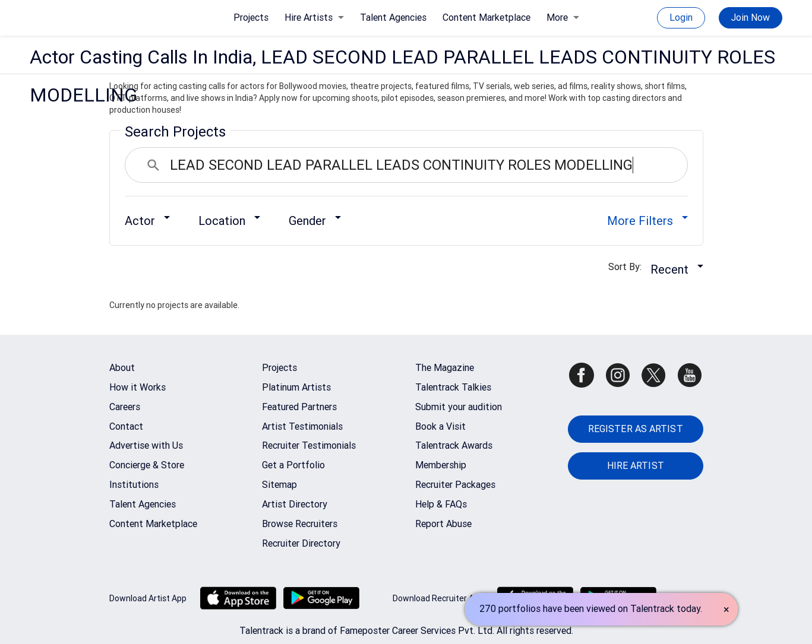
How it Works (138, 387)
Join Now (751, 18)
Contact (126, 426)
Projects (251, 18)
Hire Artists (314, 18)
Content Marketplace (486, 18)
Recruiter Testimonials (309, 445)
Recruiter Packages (455, 485)
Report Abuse (443, 524)
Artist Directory (295, 504)
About (122, 368)
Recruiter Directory (301, 543)
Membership (441, 465)
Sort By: (628, 267)
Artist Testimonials (302, 426)
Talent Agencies (393, 18)
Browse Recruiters (300, 524)
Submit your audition (459, 407)
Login (681, 18)
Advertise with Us (146, 445)
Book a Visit (440, 426)
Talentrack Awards (454, 445)
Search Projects (175, 132)
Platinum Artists (296, 387)
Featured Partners (299, 407)
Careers (125, 407)
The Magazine (445, 368)
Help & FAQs (441, 504)
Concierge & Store (147, 465)
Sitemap (279, 485)
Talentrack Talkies (453, 387)
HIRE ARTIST (636, 466)
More (563, 18)
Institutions (134, 485)
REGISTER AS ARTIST (636, 429)
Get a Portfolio (293, 465)
